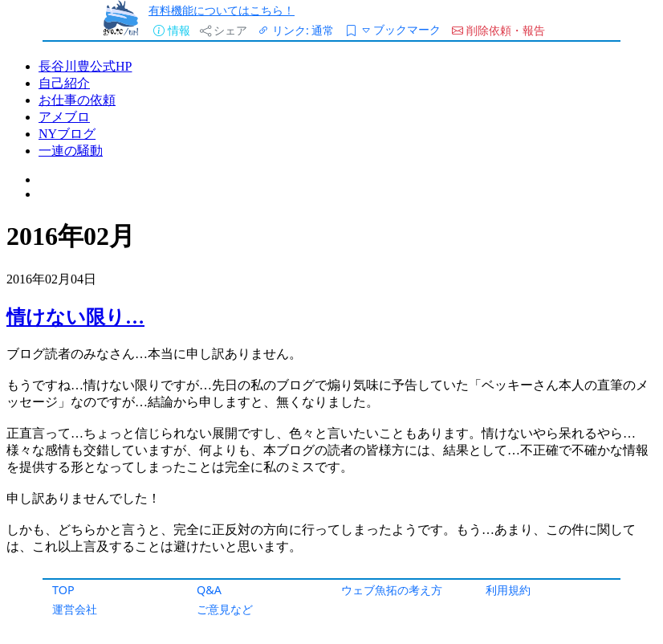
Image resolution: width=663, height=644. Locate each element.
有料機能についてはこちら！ (222, 10)
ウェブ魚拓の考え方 (392, 590)
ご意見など (225, 609)
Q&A (209, 590)
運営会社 (75, 609)
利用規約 (508, 590)
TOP (63, 590)
